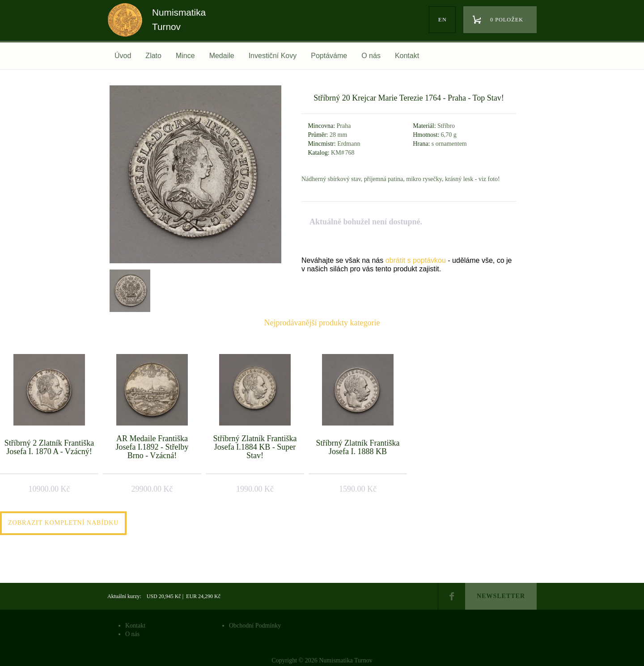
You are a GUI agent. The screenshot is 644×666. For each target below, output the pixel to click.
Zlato (153, 56)
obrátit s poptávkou (416, 260)
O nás (371, 56)
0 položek (507, 20)
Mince (185, 56)
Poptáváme (329, 56)
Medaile (222, 56)
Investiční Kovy (273, 56)
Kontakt (407, 56)
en (443, 20)
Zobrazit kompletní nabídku (63, 523)
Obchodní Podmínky (255, 626)
